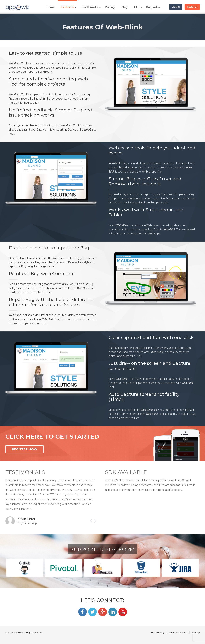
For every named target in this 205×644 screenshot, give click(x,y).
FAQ (137, 7)
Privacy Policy (158, 633)
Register (192, 7)
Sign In (176, 7)
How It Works (89, 7)
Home (51, 7)
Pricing (110, 7)
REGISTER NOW (25, 449)
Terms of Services (178, 633)
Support (152, 7)
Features (67, 7)
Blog (124, 7)
